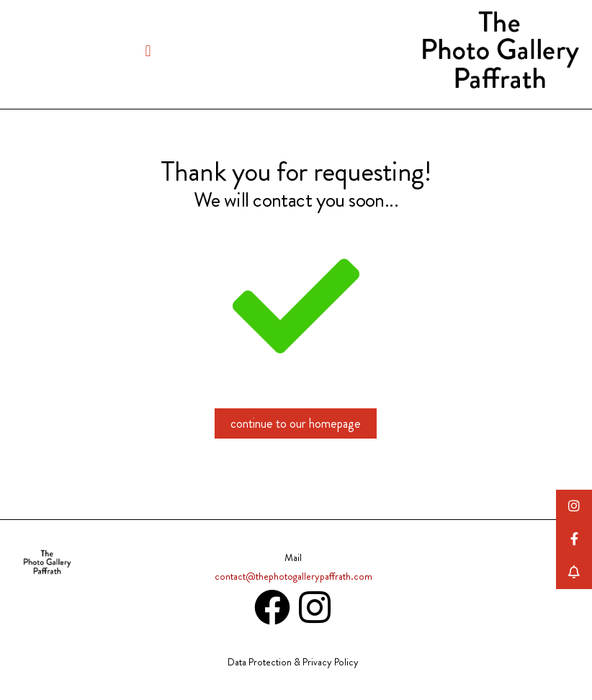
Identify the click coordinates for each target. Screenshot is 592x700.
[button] (148, 51)
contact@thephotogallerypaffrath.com (293, 576)
